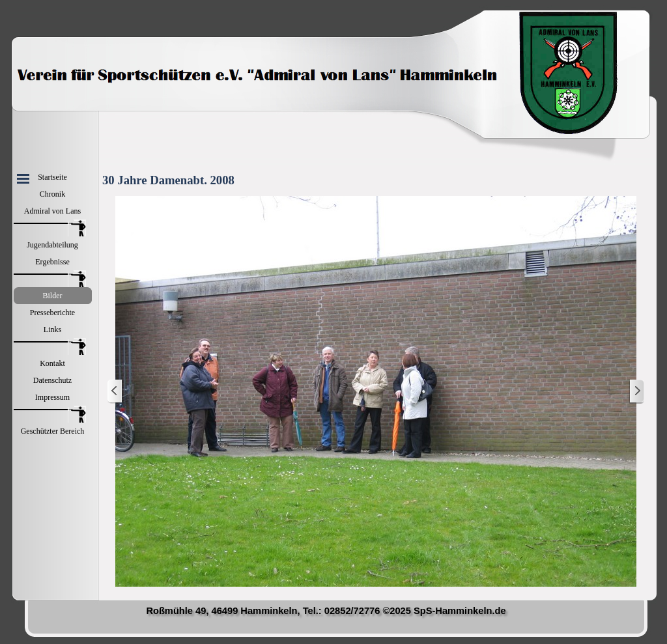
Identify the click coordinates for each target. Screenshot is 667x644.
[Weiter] (636, 392)
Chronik (52, 194)
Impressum (52, 397)
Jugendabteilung (52, 245)
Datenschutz (52, 380)
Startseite (52, 177)
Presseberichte (52, 313)
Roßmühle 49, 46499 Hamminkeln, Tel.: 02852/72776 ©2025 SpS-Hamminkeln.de (326, 611)
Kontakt (52, 363)
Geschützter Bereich (53, 431)
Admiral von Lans (52, 211)
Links (52, 329)
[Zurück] (115, 392)
